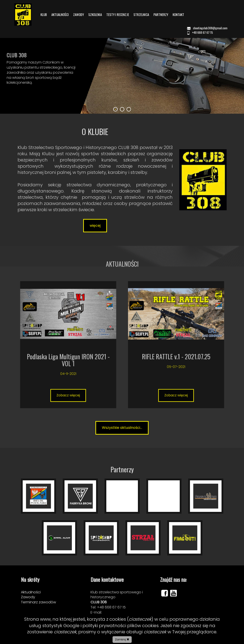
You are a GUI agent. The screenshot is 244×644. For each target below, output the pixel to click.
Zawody (28, 597)
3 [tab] (129, 109)
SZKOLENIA (95, 15)
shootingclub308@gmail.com (208, 28)
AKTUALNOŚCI (60, 15)
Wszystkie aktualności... (122, 428)
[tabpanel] (122, 66)
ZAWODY (79, 15)
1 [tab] (115, 109)
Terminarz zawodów (38, 602)
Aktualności (31, 592)
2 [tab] (122, 109)
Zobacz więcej (68, 358)
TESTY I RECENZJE (118, 15)
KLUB (44, 15)
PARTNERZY (161, 15)
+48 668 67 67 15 (200, 32)
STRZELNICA (141, 15)
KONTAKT (178, 15)
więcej (95, 226)
